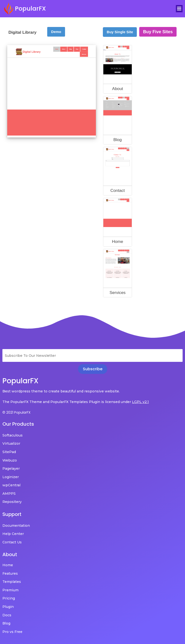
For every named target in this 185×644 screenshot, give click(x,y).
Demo (56, 28)
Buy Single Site (120, 29)
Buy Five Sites (158, 28)
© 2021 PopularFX (17, 409)
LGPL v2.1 (140, 398)
